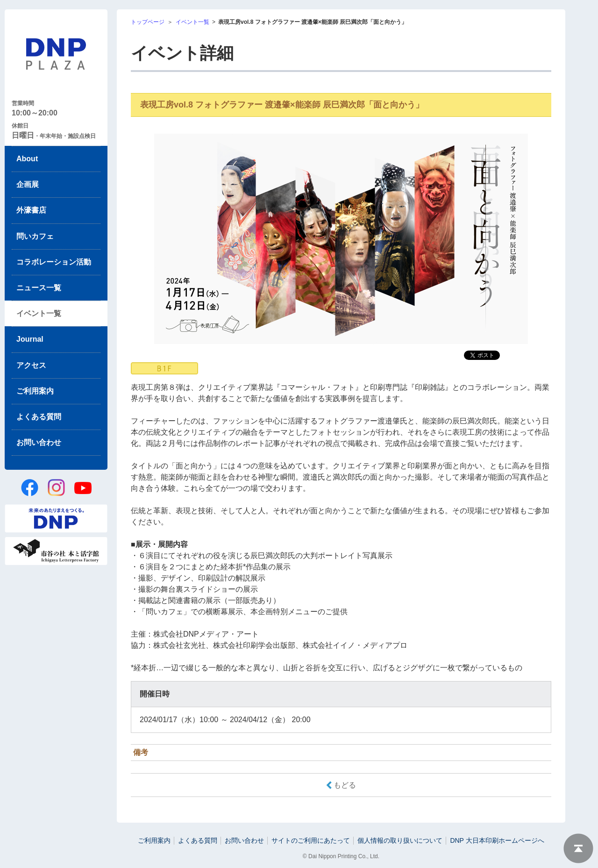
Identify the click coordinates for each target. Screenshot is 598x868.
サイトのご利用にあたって (311, 840)
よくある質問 (39, 417)
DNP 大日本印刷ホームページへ (497, 840)
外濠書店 (31, 210)
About (27, 159)
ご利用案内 (35, 391)
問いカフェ (35, 236)
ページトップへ (578, 848)
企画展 (28, 184)
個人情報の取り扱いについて (400, 840)
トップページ (148, 22)
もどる (345, 785)
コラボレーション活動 (54, 262)
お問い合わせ (39, 442)
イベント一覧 (39, 313)
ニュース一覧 (39, 288)
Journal (30, 339)
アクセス (31, 365)
